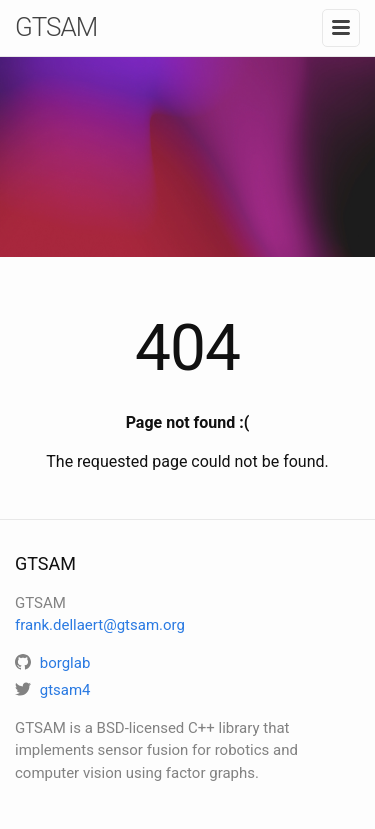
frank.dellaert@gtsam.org (100, 625)
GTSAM (56, 27)
